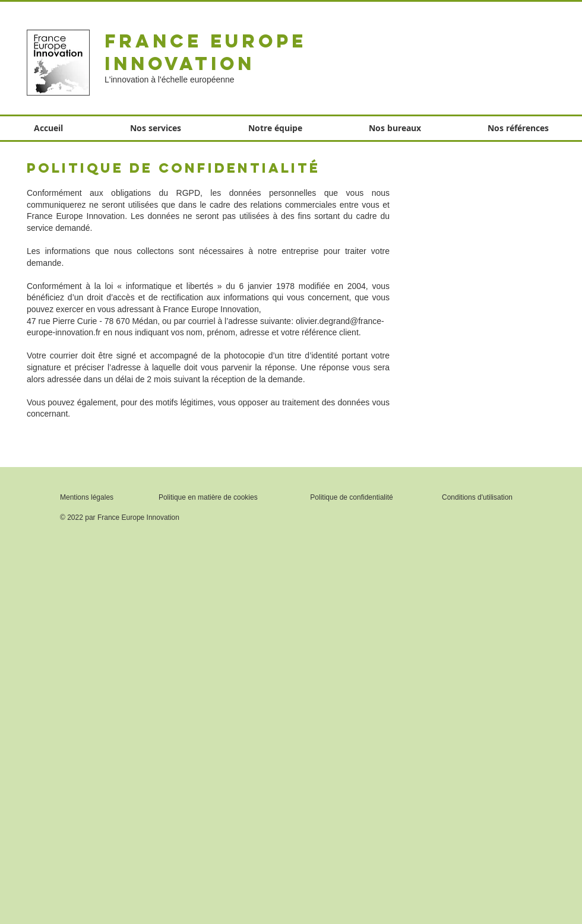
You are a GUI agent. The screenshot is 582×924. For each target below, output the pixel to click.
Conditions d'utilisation (477, 497)
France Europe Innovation (205, 52)
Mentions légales (87, 497)
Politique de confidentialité (351, 497)
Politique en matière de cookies (209, 497)
